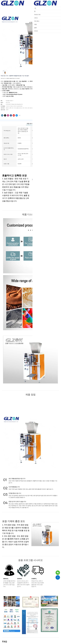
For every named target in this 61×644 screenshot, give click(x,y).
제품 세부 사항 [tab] (31, 124)
